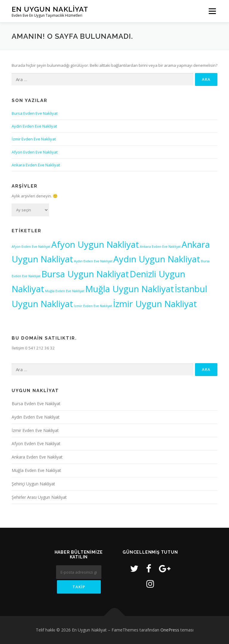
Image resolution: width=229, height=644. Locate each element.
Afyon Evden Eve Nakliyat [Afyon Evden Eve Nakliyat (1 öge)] (31, 247)
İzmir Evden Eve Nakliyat (34, 139)
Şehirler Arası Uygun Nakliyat (39, 497)
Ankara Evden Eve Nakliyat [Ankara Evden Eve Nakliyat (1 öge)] (160, 247)
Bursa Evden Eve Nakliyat (35, 113)
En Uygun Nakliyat (50, 9)
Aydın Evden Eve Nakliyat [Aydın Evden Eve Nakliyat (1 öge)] (93, 261)
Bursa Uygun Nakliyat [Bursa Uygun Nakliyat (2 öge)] (85, 274)
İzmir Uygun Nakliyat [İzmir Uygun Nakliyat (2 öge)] (155, 304)
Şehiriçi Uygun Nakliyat (33, 484)
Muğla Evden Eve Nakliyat (36, 470)
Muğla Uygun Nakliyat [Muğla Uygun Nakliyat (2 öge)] (130, 289)
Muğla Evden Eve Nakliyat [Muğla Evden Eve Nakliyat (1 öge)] (65, 291)
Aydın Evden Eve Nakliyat (34, 126)
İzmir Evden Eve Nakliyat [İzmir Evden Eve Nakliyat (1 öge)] (93, 306)
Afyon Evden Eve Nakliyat (35, 152)
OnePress (170, 630)
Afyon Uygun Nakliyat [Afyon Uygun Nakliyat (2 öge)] (95, 244)
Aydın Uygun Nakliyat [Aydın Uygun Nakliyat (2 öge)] (157, 259)
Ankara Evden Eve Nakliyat (36, 165)
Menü (212, 11)
